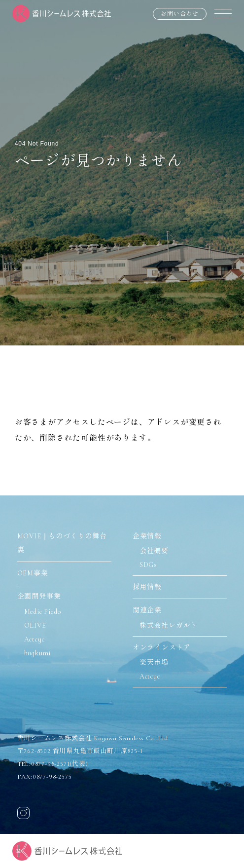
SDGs (148, 565)
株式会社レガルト (169, 625)
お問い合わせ (180, 14)
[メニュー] (223, 13)
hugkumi (38, 653)
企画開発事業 (39, 596)
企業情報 (147, 536)
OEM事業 (33, 573)
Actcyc (35, 639)
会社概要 (154, 551)
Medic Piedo (43, 612)
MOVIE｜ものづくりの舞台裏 (62, 543)
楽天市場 (154, 662)
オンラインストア (162, 648)
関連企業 (147, 610)
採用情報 (147, 587)
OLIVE (35, 625)
